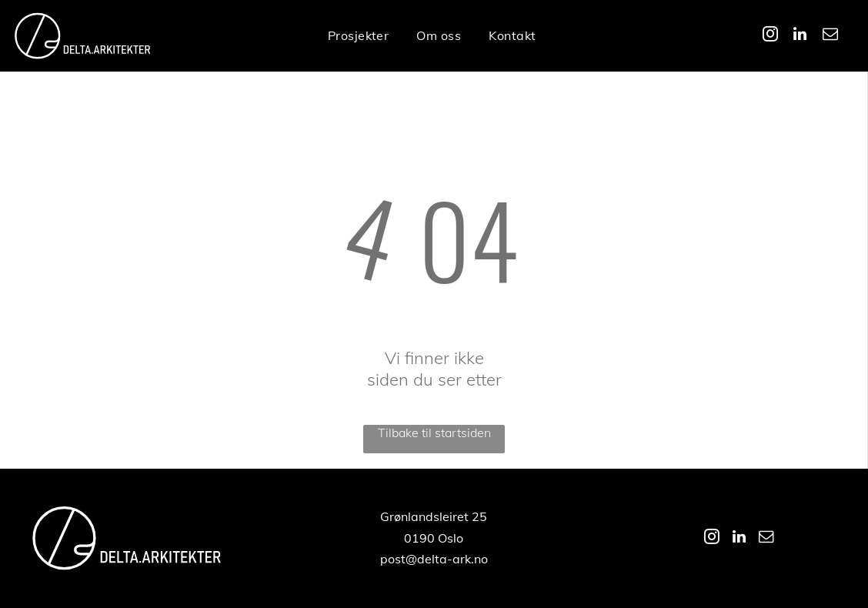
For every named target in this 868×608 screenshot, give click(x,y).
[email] (830, 36)
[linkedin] (800, 36)
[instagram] (770, 36)
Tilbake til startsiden (434, 433)
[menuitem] (359, 35)
